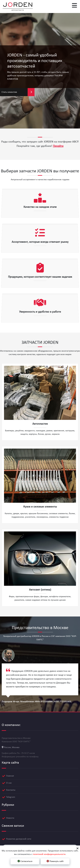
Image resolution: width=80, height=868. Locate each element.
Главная (10, 774)
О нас (9, 781)
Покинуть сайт (55, 861)
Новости (10, 816)
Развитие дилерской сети (19, 837)
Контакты (11, 788)
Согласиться (25, 861)
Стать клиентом (18, 92)
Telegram (11, 795)
